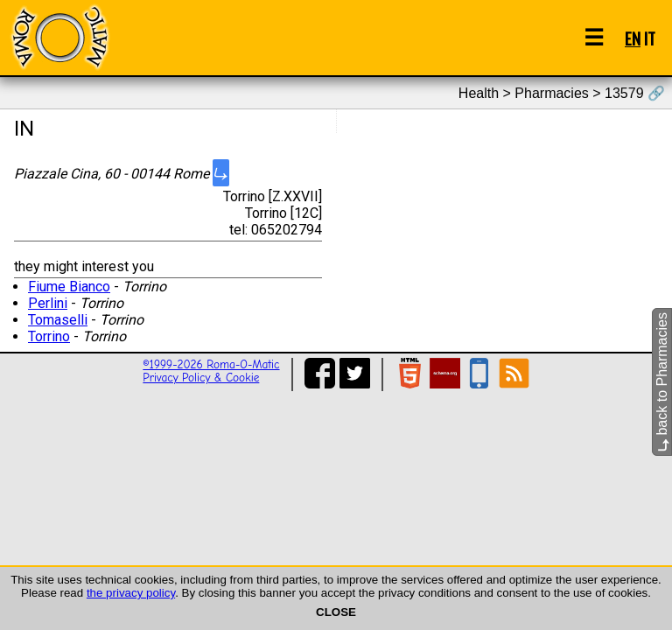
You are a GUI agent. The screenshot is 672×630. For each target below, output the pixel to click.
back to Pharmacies (662, 382)
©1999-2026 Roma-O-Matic (211, 364)
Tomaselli (58, 320)
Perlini (48, 303)
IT (650, 38)
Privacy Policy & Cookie (201, 378)
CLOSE (336, 612)
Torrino (49, 336)
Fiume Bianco (69, 287)
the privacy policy (131, 593)
